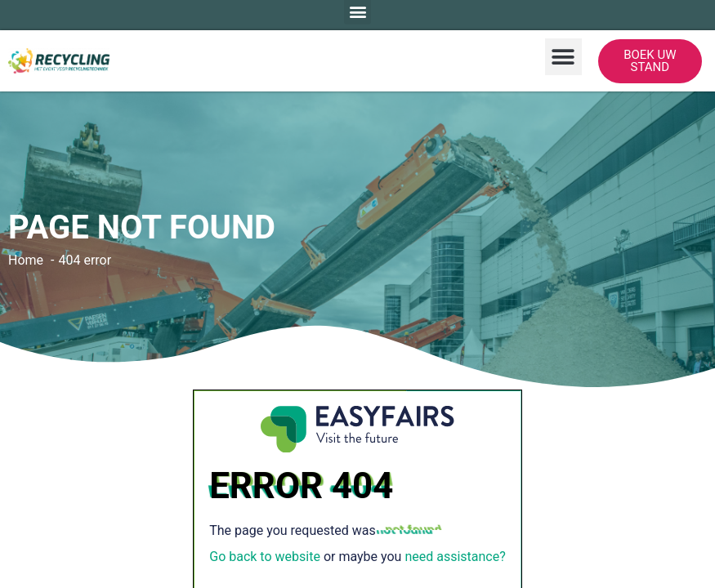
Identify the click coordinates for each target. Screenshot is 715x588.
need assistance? (455, 557)
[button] (563, 57)
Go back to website (265, 557)
